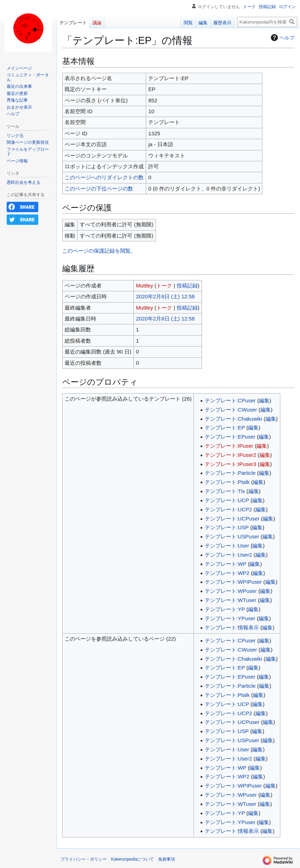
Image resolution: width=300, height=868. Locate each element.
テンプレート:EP (225, 427)
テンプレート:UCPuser (232, 519)
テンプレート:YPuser (230, 618)
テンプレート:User (227, 546)
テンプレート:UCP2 (229, 509)
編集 (264, 400)
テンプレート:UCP (227, 500)
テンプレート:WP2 (227, 573)
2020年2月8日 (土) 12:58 (165, 296)
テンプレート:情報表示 (232, 627)
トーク (164, 286)
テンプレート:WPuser (231, 591)
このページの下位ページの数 (99, 189)
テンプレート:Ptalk (227, 482)
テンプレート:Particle (230, 473)
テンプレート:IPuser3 (231, 464)
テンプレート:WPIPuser (233, 582)
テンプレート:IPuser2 (231, 455)
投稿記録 (187, 286)
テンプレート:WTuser (231, 600)
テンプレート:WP (226, 564)
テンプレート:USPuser (232, 536)
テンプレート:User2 (229, 555)
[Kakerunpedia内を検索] (267, 22)
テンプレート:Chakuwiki (233, 419)
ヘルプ (282, 38)
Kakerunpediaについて (132, 859)
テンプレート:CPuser (230, 400)
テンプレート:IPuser (229, 446)
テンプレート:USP (227, 527)
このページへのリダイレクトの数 (104, 177)
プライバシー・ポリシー (84, 859)
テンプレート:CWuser (231, 410)
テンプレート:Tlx (225, 491)
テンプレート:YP (225, 609)
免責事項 (167, 859)
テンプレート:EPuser (230, 437)
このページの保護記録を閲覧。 (99, 251)
